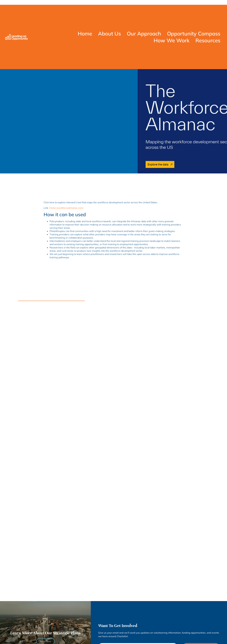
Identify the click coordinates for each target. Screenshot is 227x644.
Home (85, 34)
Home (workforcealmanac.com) (66, 208)
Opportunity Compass (194, 34)
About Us (109, 34)
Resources (208, 40)
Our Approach (144, 34)
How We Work (172, 40)
